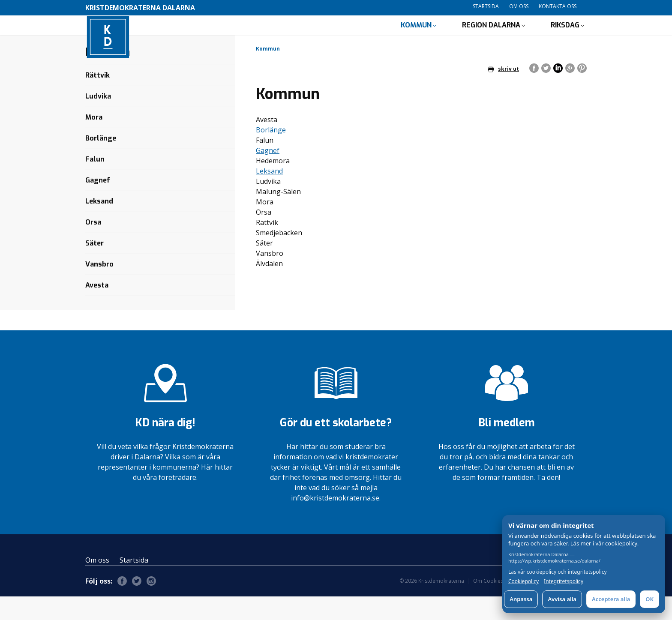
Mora (94, 141)
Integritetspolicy (564, 581)
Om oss (519, 6)
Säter (94, 267)
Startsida (486, 6)
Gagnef (268, 174)
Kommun (416, 37)
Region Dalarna (491, 37)
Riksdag (565, 37)
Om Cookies (488, 604)
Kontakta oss (558, 6)
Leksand (269, 195)
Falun (95, 183)
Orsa (93, 246)
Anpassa (521, 599)
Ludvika (98, 120)
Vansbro (99, 288)
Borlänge (271, 153)
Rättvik (97, 99)
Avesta (97, 309)
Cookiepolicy (523, 581)
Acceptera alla (611, 599)
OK (649, 599)
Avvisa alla (562, 599)
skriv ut (503, 92)
